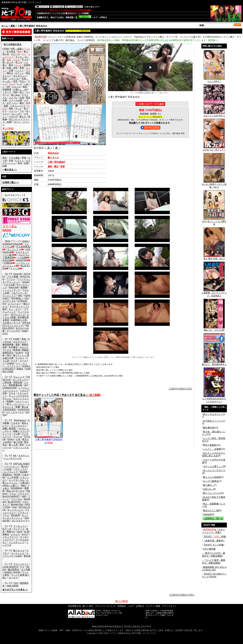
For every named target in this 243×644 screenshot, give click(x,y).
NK (15, 456)
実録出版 (18, 382)
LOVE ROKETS (10, 567)
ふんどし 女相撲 (212, 449)
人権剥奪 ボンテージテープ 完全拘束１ (214, 293)
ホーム (5, 26)
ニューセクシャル (13, 458)
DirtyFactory (20, 420)
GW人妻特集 (209, 549)
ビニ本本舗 (13, 477)
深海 (5, 393)
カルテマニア (20, 342)
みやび (25, 534)
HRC (20, 296)
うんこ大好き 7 (214, 80)
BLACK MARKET (11, 496)
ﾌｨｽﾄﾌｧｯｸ (13, 116)
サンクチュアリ (20, 380)
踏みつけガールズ (15, 491)
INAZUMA (14, 287)
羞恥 (13, 26)
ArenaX (26, 282)
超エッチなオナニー (213, 414)
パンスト (19, 70)
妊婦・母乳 (12, 68)
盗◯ (22, 92)
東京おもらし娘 (211, 510)
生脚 (26, 163)
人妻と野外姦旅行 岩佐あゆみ (49, 440)
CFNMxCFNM (9, 388)
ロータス (13, 578)
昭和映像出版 (15, 385)
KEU (9, 355)
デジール (18, 437)
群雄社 (20, 369)
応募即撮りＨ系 (19, 320)
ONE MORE (13, 586)
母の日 (24, 466)
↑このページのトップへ (180, 389)
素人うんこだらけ (212, 493)
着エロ (23, 116)
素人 (26, 51)
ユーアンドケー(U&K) (15, 555)
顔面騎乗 (7, 89)
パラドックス (20, 469)
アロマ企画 (9, 285)
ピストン (19, 160)
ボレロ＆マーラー (21, 521)
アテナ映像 (13, 277)
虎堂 (22, 445)
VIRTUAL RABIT (21, 464)
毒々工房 (13, 445)
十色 (18, 439)
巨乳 (15, 81)
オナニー (19, 73)
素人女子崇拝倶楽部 (15, 408)
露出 (22, 103)
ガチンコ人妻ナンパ (213, 466)
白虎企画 (7, 260)
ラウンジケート (21, 564)
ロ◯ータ (15, 54)
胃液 (24, 158)
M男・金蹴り (17, 49)
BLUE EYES (14, 502)
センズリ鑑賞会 (211, 481)
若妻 (22, 68)
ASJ (27, 298)
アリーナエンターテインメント (16, 281)
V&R (24, 496)
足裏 (11, 70)
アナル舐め (14, 158)
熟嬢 (18, 407)
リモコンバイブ (18, 106)
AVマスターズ (18, 315)
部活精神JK (17, 488)
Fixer (14, 507)
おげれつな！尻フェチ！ (214, 149)
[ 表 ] (48, 148)
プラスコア (23, 494)
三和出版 (7, 382)
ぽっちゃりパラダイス (214, 470)
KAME (16, 339)
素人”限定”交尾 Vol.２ (214, 258)
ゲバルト (20, 358)
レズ (19, 84)
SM (8, 87)
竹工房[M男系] (23, 247)
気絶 (15, 92)
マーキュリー (20, 526)
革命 (24, 339)
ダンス (18, 108)
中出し (23, 81)
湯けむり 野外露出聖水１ (214, 363)
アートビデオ (13, 331)
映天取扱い (17, 298)
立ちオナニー (20, 76)
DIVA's (11, 439)
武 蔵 (26, 532)
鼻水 (20, 163)
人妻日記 (24, 483)
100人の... (208, 489)
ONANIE (207, 514)
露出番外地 (209, 428)
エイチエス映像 (16, 316)
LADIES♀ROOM (12, 572)
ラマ (22, 567)
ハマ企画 (22, 258)
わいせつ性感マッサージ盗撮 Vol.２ (214, 185)
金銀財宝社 (8, 352)
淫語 (5, 79)
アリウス (11, 279)
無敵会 (6, 534)
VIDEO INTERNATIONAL (16, 243)
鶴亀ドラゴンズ (21, 431)
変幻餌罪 (15, 515)
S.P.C (5, 333)
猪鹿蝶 (24, 287)
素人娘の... (208, 485)
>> (10, 170)
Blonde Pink (17, 504)
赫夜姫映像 (8, 344)
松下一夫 (7, 529)
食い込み (15, 95)
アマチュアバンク (15, 310)
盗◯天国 (18, 442)
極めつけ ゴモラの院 (214, 329)
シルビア (24, 390)
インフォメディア (11, 290)
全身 (11, 160)
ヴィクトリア (9, 296)
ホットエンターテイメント (15, 517)
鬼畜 (6, 106)
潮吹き (10, 73)
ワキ (22, 111)
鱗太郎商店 (14, 569)
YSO (16, 583)
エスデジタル (9, 301)
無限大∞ (11, 532)
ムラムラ (15, 534)
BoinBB (24, 472)
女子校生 (11, 51)
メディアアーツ (10, 537)
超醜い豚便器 (9, 428)
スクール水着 (15, 100)
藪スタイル (19, 550)
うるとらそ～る (19, 293)
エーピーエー (15, 304)
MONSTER (22, 260)
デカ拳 (17, 434)
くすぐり (7, 92)
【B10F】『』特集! (215, 537)
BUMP (17, 475)
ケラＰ (14, 361)
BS (4, 477)
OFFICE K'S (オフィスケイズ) (16, 324)
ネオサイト (24, 456)
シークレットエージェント (16, 389)
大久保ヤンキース (11, 323)
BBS (23, 485)
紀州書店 (13, 347)
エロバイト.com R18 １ (214, 115)
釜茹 (18, 344)
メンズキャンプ (17, 542)
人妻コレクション (15, 481)
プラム (12, 494)
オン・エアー (15, 309)
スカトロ (16, 87)
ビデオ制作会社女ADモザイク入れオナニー (214, 399)
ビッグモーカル (17, 480)
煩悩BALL (7, 475)
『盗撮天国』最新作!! (214, 541)
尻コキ (19, 62)
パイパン (13, 111)
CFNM (6, 49)
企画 (22, 97)
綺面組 (25, 350)
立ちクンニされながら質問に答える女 (214, 454)
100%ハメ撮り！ (11, 485)
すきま (12, 393)
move (19, 532)
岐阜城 (17, 350)
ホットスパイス (15, 510)
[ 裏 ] (57, 148)
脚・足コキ (8, 62)
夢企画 (27, 556)
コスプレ (13, 97)
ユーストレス (18, 553)
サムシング (19, 377)
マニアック (19, 529)
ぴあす (26, 475)
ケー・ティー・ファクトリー (15, 365)
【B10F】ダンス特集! (214, 545)
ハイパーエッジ (11, 466)
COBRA (8, 263)
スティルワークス (15, 412)
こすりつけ (14, 79)
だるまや (15, 423)
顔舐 (5, 166)
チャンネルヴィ (19, 426)
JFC (26, 385)
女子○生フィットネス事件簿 (214, 222)
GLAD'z (19, 352)
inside (25, 331)
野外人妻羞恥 (210, 445)
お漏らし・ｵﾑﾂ (21, 89)
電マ (26, 108)
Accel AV (18, 274)
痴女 (11, 65)
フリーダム (17, 499)
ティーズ (15, 268)
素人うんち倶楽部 (212, 477)
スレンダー (17, 114)
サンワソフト (14, 249)
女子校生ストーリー (213, 421)
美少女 (6, 54)
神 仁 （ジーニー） (16, 404)
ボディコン (12, 103)
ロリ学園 (26, 569)
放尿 (25, 87)
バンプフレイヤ (10, 472)
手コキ (25, 60)
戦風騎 (10, 401)
